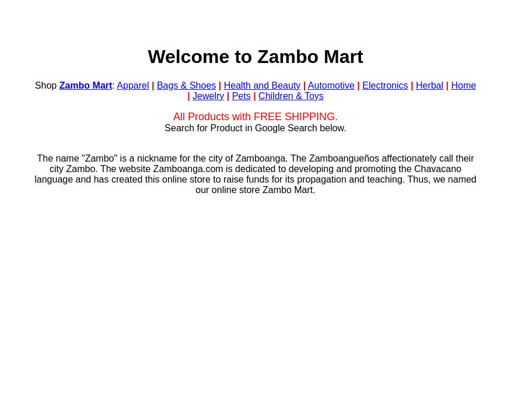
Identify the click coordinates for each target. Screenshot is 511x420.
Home (463, 85)
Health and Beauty (262, 85)
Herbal (430, 85)
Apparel (133, 85)
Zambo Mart (86, 85)
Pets (242, 96)
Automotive (331, 85)
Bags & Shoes (186, 85)
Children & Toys (291, 96)
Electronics (385, 85)
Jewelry (208, 96)
